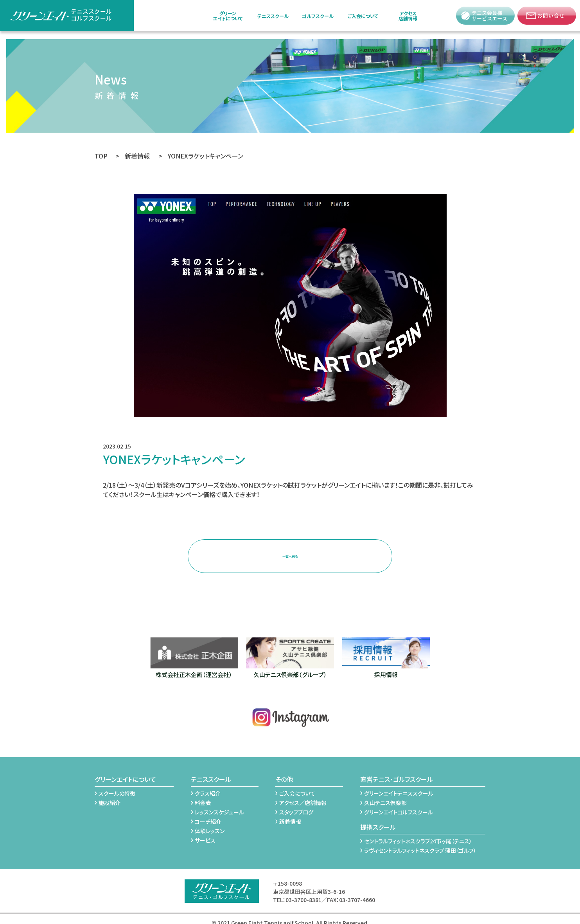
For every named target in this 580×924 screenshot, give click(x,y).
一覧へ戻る (290, 551)
